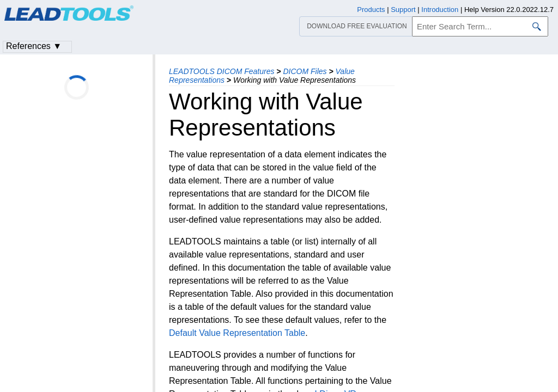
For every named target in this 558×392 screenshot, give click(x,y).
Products (371, 10)
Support (403, 10)
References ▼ (34, 46)
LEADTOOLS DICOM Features (222, 71)
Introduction (440, 10)
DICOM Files (305, 71)
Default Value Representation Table (237, 333)
